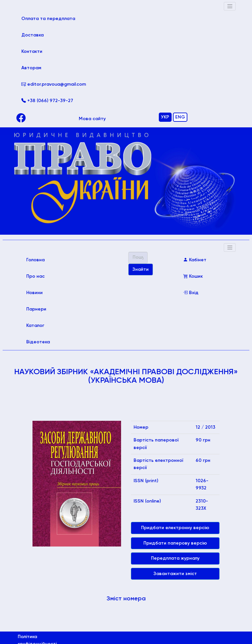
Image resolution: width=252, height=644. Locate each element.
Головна (45, 259)
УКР (165, 117)
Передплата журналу (175, 558)
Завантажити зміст (175, 574)
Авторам (31, 68)
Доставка (32, 35)
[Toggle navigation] (230, 6)
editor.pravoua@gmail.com (54, 84)
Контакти (32, 52)
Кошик (193, 276)
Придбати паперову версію (175, 543)
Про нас (35, 276)
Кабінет (195, 260)
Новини (34, 293)
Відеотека (38, 342)
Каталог (35, 326)
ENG (180, 117)
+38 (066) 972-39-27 (47, 101)
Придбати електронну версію (175, 528)
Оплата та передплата (54, 18)
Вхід (191, 293)
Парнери (36, 309)
